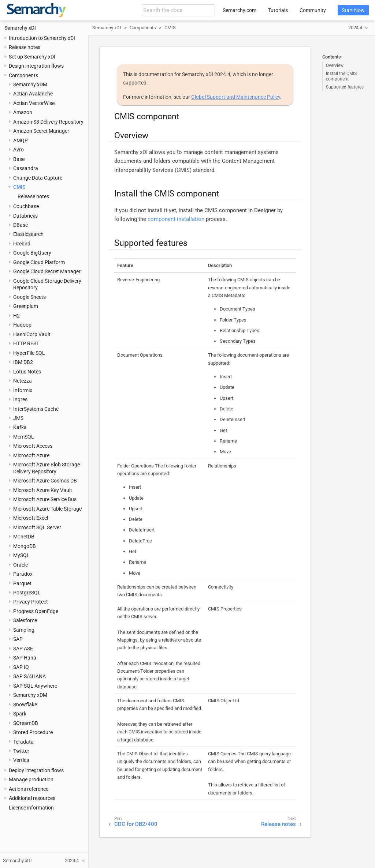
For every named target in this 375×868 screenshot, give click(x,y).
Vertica (21, 760)
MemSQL (24, 437)
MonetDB (24, 537)
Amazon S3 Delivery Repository (48, 122)
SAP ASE (23, 649)
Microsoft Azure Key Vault (43, 490)
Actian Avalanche (33, 94)
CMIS (19, 187)
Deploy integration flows (36, 770)
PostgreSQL (27, 593)
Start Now (353, 10)
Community (313, 10)
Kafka (20, 427)
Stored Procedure (33, 732)
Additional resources (32, 798)
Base (19, 159)
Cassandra (26, 168)
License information (31, 808)
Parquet (22, 583)
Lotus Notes (27, 372)
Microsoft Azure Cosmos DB (45, 481)
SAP (18, 639)
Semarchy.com (240, 10)
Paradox (23, 574)
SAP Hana (25, 658)
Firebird (22, 244)
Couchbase (26, 206)
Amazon (23, 112)
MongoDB (25, 546)
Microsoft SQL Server (37, 527)
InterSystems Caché (36, 409)
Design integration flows (36, 66)
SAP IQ (21, 667)
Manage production (31, 779)
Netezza (23, 381)
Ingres (20, 399)
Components (23, 75)
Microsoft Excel (31, 518)
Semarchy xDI (20, 28)
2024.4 (355, 28)
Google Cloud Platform (39, 262)
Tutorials (278, 10)
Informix (23, 390)
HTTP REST (26, 343)
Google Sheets (29, 297)
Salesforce (25, 620)
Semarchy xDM (30, 84)
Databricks (25, 216)
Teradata (23, 742)
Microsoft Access (33, 446)
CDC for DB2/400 (136, 824)
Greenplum (26, 306)
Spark (20, 714)
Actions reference (29, 789)
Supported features (345, 87)
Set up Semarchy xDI (32, 57)
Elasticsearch (28, 234)
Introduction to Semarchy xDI (42, 38)
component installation (176, 219)
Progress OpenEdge (36, 611)
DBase (21, 225)
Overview (335, 65)
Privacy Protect (31, 602)
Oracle (21, 565)
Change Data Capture (38, 178)
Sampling (24, 630)
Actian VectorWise (34, 103)
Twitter (21, 751)
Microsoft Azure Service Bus (45, 499)
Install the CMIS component (341, 76)
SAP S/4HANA (29, 676)
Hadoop (22, 325)
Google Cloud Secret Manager (47, 271)
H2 (16, 316)
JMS (18, 418)
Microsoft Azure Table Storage (47, 509)
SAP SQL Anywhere (35, 686)
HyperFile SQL (29, 353)
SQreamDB (26, 723)
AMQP (21, 140)
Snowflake (25, 704)
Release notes (25, 47)
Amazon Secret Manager (41, 131)
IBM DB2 (23, 362)
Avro (18, 150)
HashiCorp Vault (32, 334)
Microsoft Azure (31, 455)
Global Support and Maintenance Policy (236, 97)
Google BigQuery (32, 253)
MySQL (21, 555)
